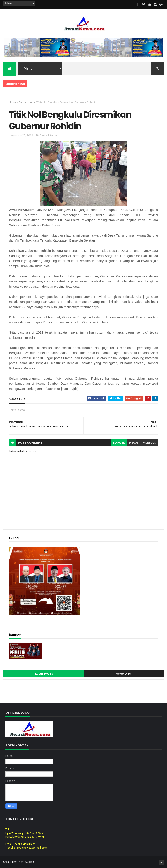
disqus (134, 443)
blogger (119, 443)
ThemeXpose (26, 862)
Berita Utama (27, 102)
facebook (149, 443)
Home (13, 102)
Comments (124, 674)
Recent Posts (43, 674)
